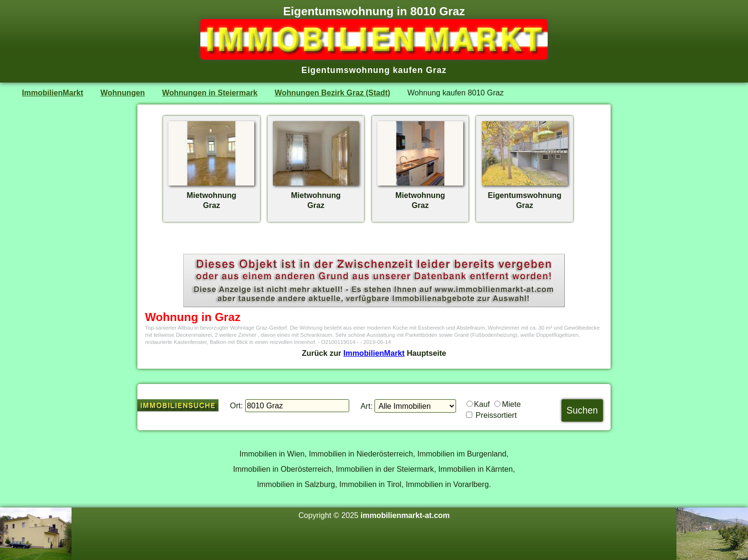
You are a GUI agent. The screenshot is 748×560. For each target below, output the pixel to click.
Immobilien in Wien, (273, 454)
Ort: (236, 405)
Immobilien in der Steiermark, (386, 469)
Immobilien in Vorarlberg (447, 484)
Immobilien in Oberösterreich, (284, 469)
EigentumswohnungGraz (525, 195)
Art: (367, 406)
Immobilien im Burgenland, (463, 454)
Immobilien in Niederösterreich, (362, 454)
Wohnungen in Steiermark (210, 93)
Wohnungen (123, 93)
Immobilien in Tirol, (371, 484)
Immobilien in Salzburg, (297, 484)
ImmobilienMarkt (52, 93)
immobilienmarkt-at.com (405, 515)
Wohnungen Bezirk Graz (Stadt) (332, 93)
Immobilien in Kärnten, (477, 469)
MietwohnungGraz (211, 195)
